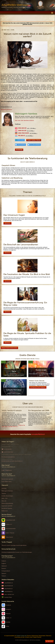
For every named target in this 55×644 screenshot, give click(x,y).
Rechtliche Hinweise (6, 110)
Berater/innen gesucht (7, 479)
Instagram (8, 609)
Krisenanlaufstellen (11, 529)
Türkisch (4, 576)
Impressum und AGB (7, 506)
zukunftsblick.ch (9, 583)
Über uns (4, 501)
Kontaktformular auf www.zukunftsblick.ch (12, 461)
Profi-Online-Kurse (7, 482)
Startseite (4, 488)
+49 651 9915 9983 (8, 452)
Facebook (8, 605)
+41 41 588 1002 (8, 449)
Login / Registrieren (7, 470)
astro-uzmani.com (9, 594)
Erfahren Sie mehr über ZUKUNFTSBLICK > (13, 426)
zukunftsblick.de (9, 586)
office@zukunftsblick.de (9, 457)
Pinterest (8, 614)
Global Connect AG (22, 636)
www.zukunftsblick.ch (38, 434)
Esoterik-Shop (8, 597)
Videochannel (9, 537)
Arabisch (4, 561)
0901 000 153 (22, 128)
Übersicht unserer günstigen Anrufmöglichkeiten (14, 545)
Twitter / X (9, 618)
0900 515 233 (22, 131)
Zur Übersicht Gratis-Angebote (38, 387)
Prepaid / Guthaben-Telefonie (34, 140)
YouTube (8, 622)
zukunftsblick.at (8, 589)
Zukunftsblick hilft (10, 520)
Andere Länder (21, 140)
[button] (52, 13)
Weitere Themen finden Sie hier (9, 348)
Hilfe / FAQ (5, 498)
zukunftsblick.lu (8, 592)
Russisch (4, 568)
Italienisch (4, 566)
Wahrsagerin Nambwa (7, 491)
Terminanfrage (19, 150)
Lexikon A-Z (9, 524)
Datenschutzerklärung (7, 503)
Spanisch (4, 573)
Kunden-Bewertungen (7, 496)
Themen (4, 493)
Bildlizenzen (5, 511)
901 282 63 (22, 136)
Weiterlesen (7, 223)
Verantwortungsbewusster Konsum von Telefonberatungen (17, 552)
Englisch (4, 563)
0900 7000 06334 (24, 133)
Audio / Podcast (10, 533)
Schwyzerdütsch (6, 571)
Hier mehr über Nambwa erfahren (24, 120)
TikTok (7, 626)
